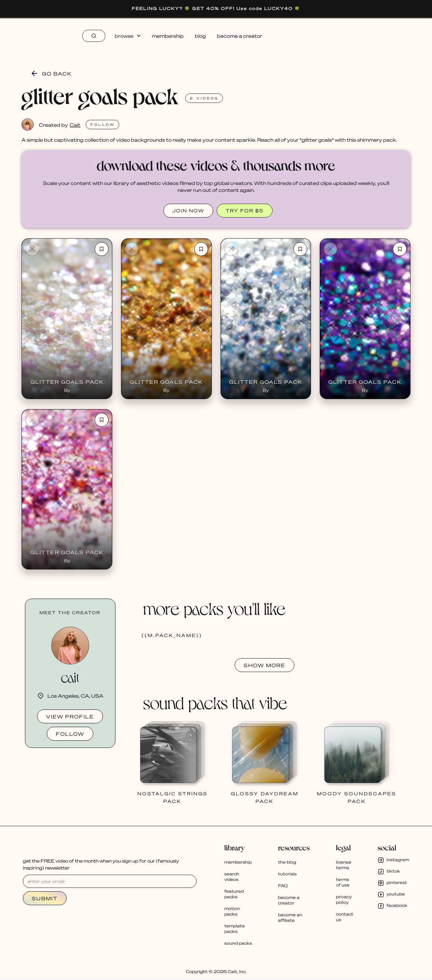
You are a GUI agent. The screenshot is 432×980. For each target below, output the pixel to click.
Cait (75, 125)
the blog (287, 862)
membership (168, 36)
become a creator (240, 36)
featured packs (234, 894)
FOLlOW (103, 125)
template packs (235, 929)
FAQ (283, 886)
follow (70, 734)
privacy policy (344, 899)
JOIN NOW (188, 210)
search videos (232, 877)
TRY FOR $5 (245, 210)
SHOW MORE (265, 665)
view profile (70, 716)
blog (200, 36)
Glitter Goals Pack (67, 382)
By (67, 390)
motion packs (232, 911)
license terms (344, 865)
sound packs (238, 943)
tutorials (287, 874)
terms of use (343, 882)
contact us (345, 917)
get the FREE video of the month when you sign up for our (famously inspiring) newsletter (101, 864)
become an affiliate (290, 917)
